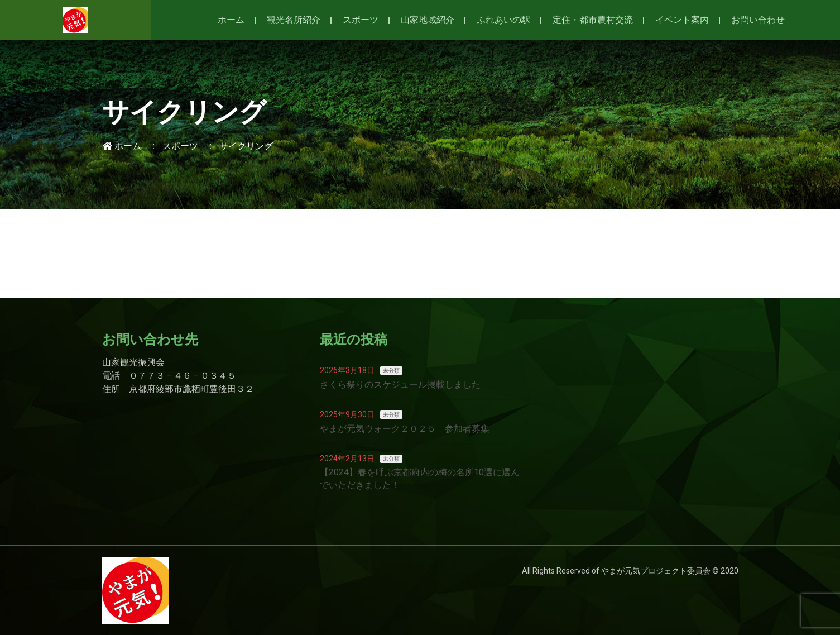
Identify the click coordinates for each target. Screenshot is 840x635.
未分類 (391, 371)
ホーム (231, 20)
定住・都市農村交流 (593, 20)
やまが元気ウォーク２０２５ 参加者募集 (405, 429)
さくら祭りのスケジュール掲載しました (400, 385)
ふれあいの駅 (503, 20)
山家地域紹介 (428, 20)
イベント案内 (682, 20)
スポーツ (361, 20)
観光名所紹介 (294, 20)
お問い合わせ (758, 20)
